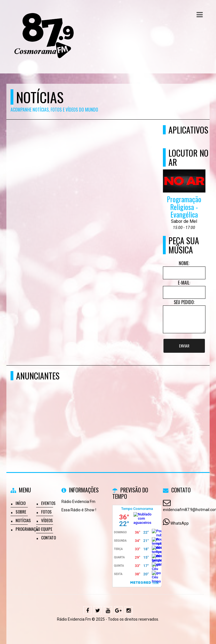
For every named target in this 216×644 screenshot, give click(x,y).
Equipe (47, 529)
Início (21, 503)
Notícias (23, 520)
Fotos (46, 512)
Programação (28, 529)
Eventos (48, 503)
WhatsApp (180, 523)
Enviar (184, 346)
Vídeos (47, 520)
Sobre (21, 512)
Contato (49, 537)
